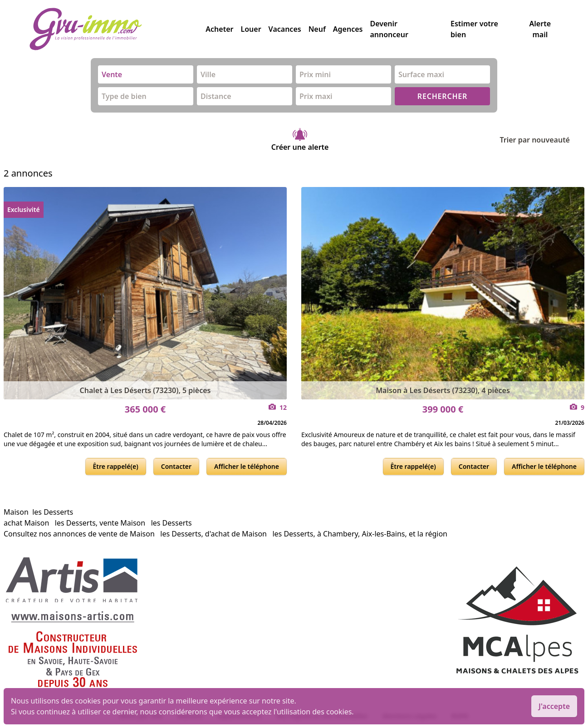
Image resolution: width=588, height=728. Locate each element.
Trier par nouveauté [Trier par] (542, 140)
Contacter (176, 466)
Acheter (219, 29)
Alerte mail (540, 29)
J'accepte (554, 706)
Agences (348, 29)
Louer (251, 29)
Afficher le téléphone (247, 466)
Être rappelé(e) (116, 466)
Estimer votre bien (474, 29)
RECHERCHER (442, 96)
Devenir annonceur (389, 29)
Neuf (317, 29)
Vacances (285, 29)
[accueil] (117, 29)
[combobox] (146, 74)
